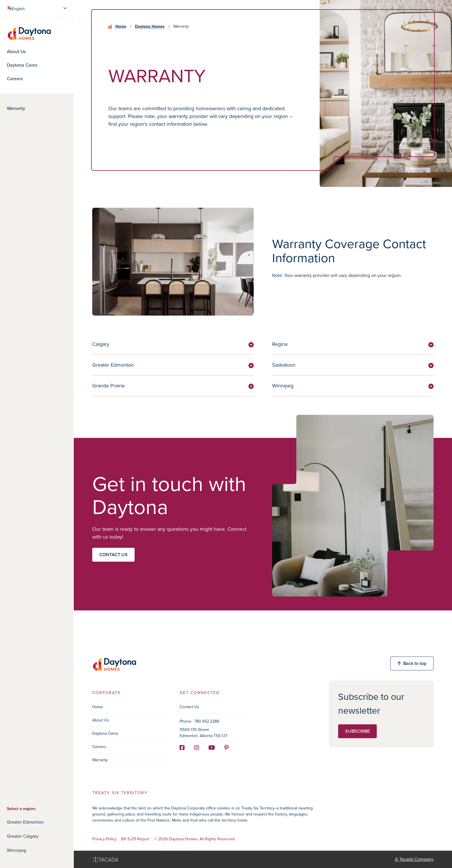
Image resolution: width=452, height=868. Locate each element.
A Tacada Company (414, 859)
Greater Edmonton (25, 822)
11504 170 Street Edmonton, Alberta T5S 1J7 (203, 733)
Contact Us (189, 707)
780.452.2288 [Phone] (207, 721)
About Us (16, 52)
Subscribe (357, 731)
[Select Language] (37, 8)
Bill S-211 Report (135, 839)
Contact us (113, 555)
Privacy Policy (104, 839)
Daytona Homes (150, 27)
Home (121, 27)
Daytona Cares (22, 65)
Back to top (412, 663)
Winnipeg (17, 850)
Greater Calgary (23, 836)
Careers (15, 79)
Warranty (16, 108)
